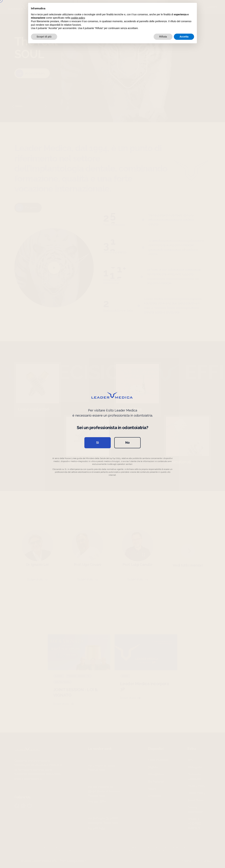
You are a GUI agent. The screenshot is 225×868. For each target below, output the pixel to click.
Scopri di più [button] (44, 37)
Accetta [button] (184, 37)
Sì (98, 443)
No (128, 443)
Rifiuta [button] (163, 37)
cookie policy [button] (78, 18)
